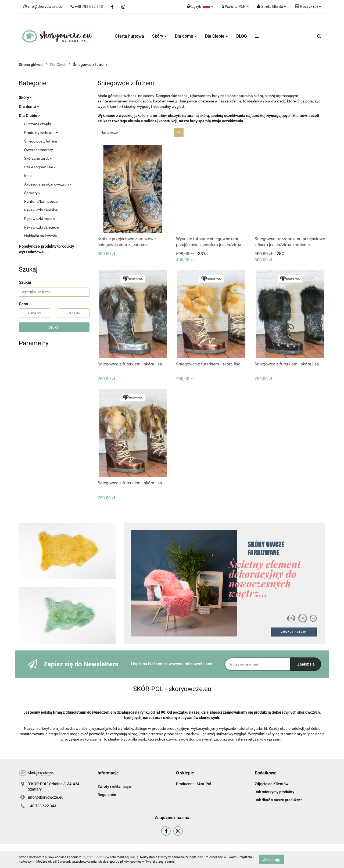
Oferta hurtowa (129, 36)
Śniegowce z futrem (41, 141)
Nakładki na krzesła (41, 236)
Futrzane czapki (37, 124)
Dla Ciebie (217, 36)
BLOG (242, 36)
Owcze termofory (39, 150)
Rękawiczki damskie (41, 210)
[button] (308, 7)
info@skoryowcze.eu (46, 797)
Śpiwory (32, 193)
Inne (28, 176)
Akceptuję (272, 859)
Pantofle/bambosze (41, 201)
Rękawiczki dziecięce (41, 227)
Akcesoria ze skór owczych (48, 184)
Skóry (160, 36)
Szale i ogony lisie (40, 167)
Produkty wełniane (41, 133)
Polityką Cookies (94, 857)
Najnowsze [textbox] (109, 132)
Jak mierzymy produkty (275, 792)
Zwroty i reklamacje (114, 787)
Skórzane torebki (38, 158)
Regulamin (107, 795)
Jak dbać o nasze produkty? (278, 800)
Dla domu (186, 36)
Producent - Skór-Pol (194, 784)
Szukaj (54, 327)
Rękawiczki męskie (40, 219)
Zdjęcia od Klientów (272, 784)
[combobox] (141, 132)
